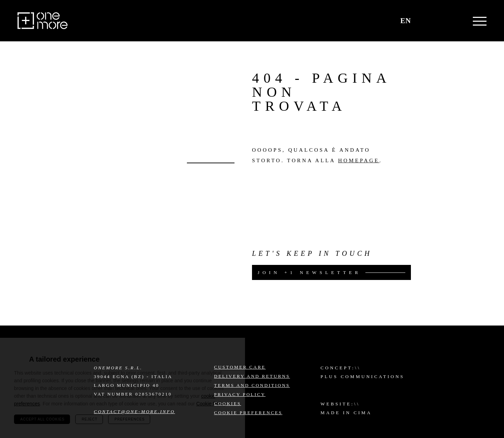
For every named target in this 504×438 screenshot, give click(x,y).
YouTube (460, 391)
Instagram (441, 372)
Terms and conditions (252, 385)
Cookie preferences (248, 413)
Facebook (460, 372)
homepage (359, 160)
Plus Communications (363, 377)
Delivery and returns (252, 376)
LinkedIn (441, 391)
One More (43, 21)
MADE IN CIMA (346, 413)
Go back (211, 163)
